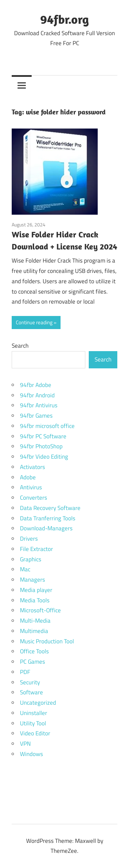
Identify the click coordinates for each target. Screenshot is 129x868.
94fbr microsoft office (47, 426)
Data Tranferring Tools (48, 518)
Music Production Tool (47, 641)
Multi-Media (35, 621)
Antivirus (31, 487)
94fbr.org (64, 19)
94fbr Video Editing (44, 457)
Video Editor (35, 733)
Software (31, 692)
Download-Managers (46, 528)
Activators (33, 467)
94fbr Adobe (36, 385)
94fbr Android (37, 395)
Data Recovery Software (50, 508)
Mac (25, 569)
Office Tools (34, 651)
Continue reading (34, 322)
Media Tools (35, 600)
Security (30, 682)
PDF (25, 672)
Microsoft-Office (40, 610)
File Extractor (36, 549)
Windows (31, 754)
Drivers (29, 539)
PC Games (33, 662)
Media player (36, 590)
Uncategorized (38, 703)
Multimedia (34, 631)
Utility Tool (33, 723)
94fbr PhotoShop (41, 446)
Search (20, 346)
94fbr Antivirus (39, 405)
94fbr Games (36, 416)
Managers (33, 580)
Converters (34, 498)
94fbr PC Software (43, 436)
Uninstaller (34, 713)
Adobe (28, 477)
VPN (25, 744)
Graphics (31, 559)
